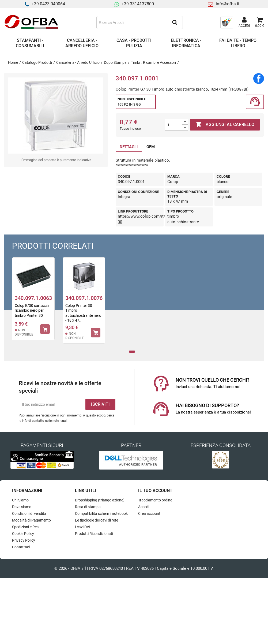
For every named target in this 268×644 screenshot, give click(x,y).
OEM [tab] (151, 147)
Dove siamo (22, 507)
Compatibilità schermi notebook (101, 513)
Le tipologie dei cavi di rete (97, 520)
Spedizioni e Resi (26, 527)
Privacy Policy (24, 540)
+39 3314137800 (138, 4)
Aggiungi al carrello (225, 125)
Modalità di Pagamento (31, 520)
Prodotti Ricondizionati (94, 534)
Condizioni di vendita (29, 513)
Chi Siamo (20, 500)
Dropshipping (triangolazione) (100, 500)
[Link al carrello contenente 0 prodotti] (260, 23)
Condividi (259, 79)
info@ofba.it (228, 4)
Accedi (144, 507)
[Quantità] (173, 125)
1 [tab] (132, 352)
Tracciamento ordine (155, 500)
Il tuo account (155, 491)
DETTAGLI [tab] (129, 147)
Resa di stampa (88, 507)
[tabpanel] (33, 302)
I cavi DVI (83, 527)
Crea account (149, 513)
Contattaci (21, 547)
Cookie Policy (23, 534)
